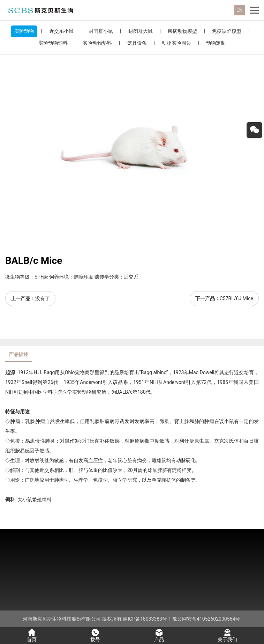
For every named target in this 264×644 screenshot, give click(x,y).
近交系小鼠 (61, 31)
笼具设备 (137, 43)
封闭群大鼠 (141, 31)
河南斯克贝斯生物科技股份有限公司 (62, 619)
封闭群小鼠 (101, 31)
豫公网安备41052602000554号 (206, 619)
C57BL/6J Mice (236, 298)
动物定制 (216, 43)
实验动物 (24, 31)
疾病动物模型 (182, 31)
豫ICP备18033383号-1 (147, 619)
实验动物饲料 (53, 43)
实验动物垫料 (97, 43)
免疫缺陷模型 (227, 31)
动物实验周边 (176, 43)
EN (240, 10)
